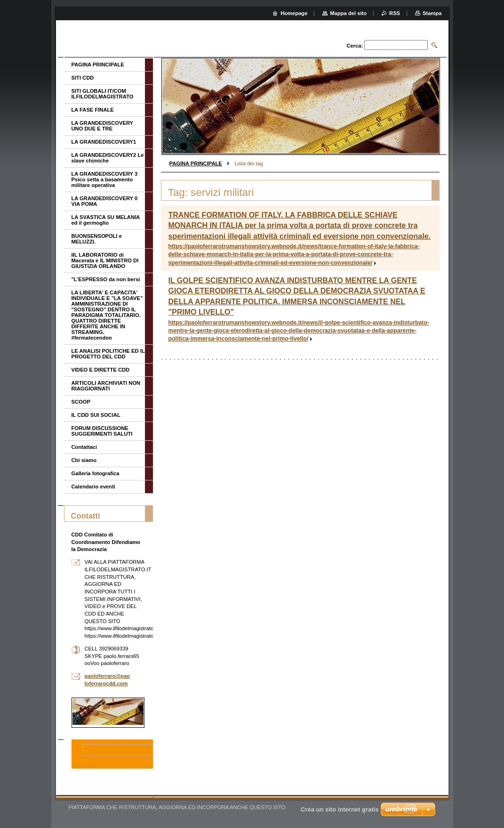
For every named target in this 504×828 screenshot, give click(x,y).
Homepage (294, 13)
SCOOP (81, 402)
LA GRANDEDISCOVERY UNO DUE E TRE (102, 126)
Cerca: (355, 46)
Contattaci (84, 447)
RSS (395, 13)
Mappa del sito (348, 13)
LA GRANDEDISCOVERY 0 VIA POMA (105, 201)
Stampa (432, 13)
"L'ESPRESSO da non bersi (106, 279)
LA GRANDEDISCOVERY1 (104, 142)
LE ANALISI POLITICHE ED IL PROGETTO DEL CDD (108, 354)
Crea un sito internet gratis (340, 809)
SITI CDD (83, 78)
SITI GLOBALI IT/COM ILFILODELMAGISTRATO (103, 94)
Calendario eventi (93, 487)
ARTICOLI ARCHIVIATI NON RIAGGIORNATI (106, 386)
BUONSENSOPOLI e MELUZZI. (97, 239)
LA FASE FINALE (93, 110)
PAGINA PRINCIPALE (196, 163)
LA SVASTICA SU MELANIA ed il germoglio (106, 220)
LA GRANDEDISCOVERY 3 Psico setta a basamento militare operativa (105, 179)
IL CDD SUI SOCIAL (96, 415)
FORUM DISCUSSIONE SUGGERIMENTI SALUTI (102, 431)
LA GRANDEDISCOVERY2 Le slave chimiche (108, 158)
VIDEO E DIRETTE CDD (101, 370)
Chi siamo (84, 460)
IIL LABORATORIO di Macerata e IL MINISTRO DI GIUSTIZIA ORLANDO (105, 260)
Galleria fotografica (96, 473)
